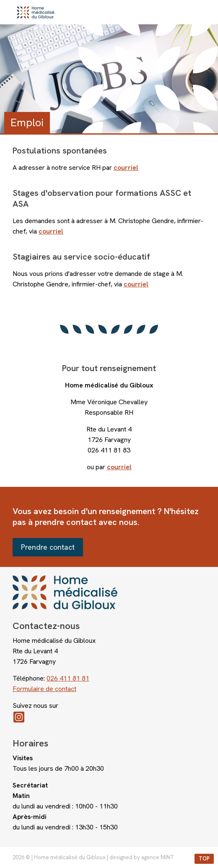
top (204, 859)
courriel (119, 467)
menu (203, 12)
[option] (109, 79)
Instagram (109, 717)
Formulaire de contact (44, 689)
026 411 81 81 (68, 678)
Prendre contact (48, 547)
